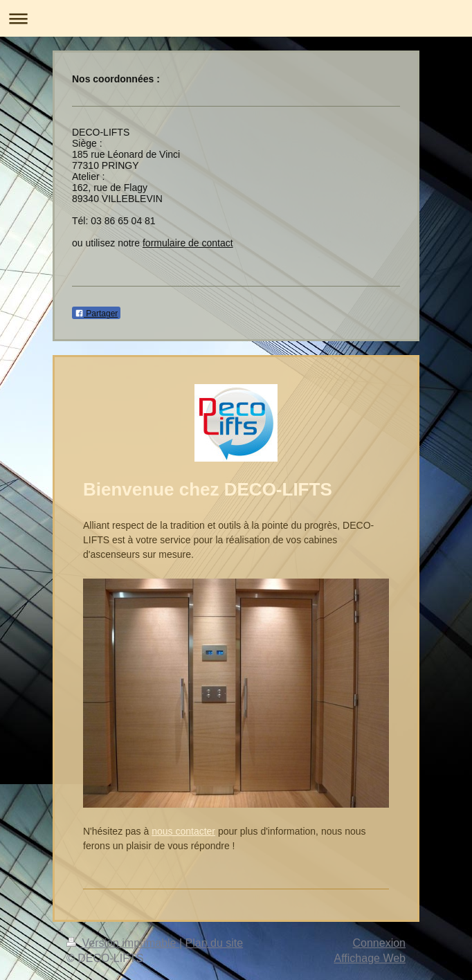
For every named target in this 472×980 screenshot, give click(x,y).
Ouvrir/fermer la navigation (236, 18)
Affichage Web (370, 958)
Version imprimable (123, 943)
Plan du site (215, 943)
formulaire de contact (188, 243)
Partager (96, 314)
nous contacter (183, 831)
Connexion (380, 943)
